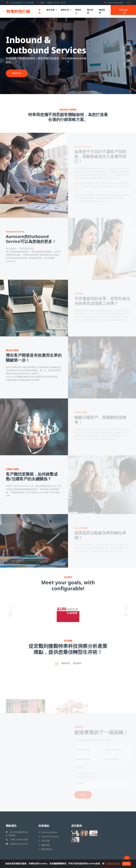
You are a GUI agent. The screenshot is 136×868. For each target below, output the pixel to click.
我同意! (126, 864)
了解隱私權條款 (113, 863)
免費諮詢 (123, 11)
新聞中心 (78, 11)
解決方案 (50, 10)
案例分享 (65, 10)
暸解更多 (17, 73)
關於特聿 (90, 11)
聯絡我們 (102, 11)
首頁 (40, 11)
